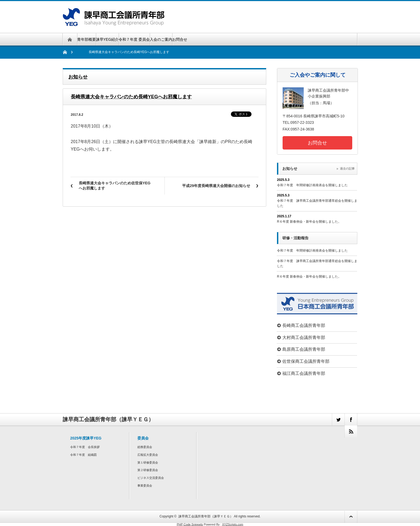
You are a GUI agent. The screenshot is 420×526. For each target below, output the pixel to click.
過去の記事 (347, 169)
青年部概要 (87, 39)
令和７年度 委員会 (134, 39)
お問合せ (180, 39)
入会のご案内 (161, 39)
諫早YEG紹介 (107, 39)
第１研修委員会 (148, 462)
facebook (351, 419)
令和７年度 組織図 (83, 455)
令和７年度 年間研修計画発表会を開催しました (312, 185)
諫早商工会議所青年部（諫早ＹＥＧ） (206, 516)
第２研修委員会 (148, 470)
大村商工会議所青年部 (304, 337)
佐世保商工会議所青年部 (306, 361)
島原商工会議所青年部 (304, 349)
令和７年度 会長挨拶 (85, 447)
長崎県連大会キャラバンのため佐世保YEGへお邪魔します (115, 186)
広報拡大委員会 (148, 455)
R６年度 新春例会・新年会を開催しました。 (309, 222)
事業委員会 (145, 486)
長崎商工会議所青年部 (304, 325)
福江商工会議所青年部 (304, 373)
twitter (338, 419)
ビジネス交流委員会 (151, 478)
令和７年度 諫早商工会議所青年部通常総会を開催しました (317, 203)
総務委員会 (145, 447)
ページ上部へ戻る (351, 516)
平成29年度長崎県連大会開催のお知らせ (216, 186)
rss (351, 432)
